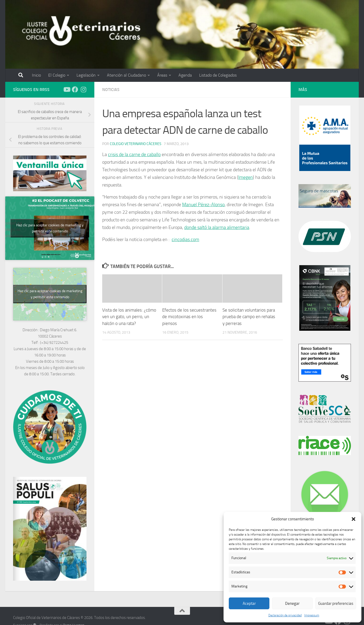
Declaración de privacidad (285, 615)
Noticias (111, 90)
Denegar (292, 603)
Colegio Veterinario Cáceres (136, 144)
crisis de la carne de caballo (134, 154)
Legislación (86, 75)
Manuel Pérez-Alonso (203, 205)
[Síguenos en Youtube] (67, 89)
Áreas (162, 75)
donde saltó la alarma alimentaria (217, 227)
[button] (354, 519)
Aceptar (249, 603)
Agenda (185, 75)
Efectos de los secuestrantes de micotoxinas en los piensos (189, 317)
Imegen (246, 177)
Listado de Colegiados (218, 75)
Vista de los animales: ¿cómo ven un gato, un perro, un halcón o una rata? (129, 317)
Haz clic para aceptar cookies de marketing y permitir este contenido (50, 228)
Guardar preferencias (336, 603)
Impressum (312, 615)
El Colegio (57, 75)
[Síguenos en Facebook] (75, 89)
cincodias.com (185, 239)
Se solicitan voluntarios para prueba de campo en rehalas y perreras (249, 317)
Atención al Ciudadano (126, 75)
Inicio (36, 75)
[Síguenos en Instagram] (83, 89)
